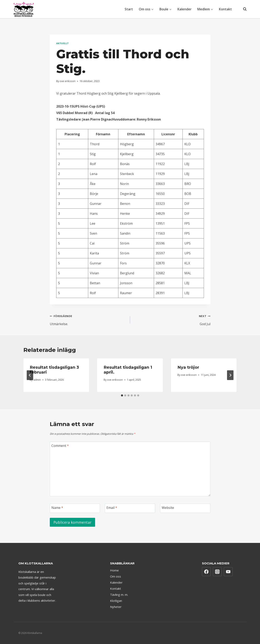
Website (168, 508)
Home (114, 570)
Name (57, 508)
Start (129, 9)
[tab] (122, 395)
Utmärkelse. (88, 319)
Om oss (116, 576)
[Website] (185, 508)
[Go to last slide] (30, 375)
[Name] (75, 508)
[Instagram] (217, 572)
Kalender (185, 9)
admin (37, 380)
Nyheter (116, 607)
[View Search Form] (243, 9)
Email (112, 508)
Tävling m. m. (119, 595)
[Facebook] (206, 572)
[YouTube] (228, 572)
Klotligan (116, 601)
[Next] (230, 375)
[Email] (130, 508)
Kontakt (225, 9)
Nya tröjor (188, 367)
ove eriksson (68, 81)
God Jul (172, 319)
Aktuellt (63, 43)
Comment (60, 446)
